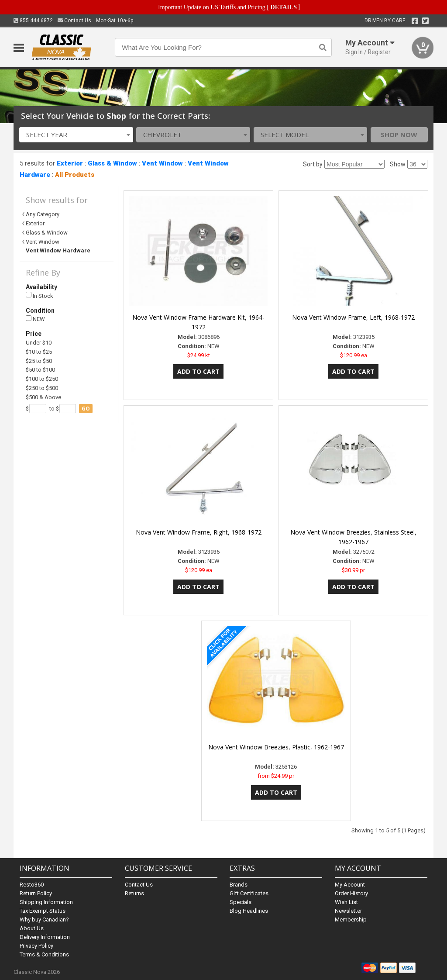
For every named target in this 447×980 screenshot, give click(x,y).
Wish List (346, 902)
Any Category (43, 214)
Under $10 (39, 343)
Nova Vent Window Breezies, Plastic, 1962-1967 (276, 747)
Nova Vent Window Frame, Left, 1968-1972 (353, 317)
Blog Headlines (249, 911)
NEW (35, 319)
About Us (32, 928)
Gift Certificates (249, 893)
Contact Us (74, 21)
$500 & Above (43, 397)
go (86, 409)
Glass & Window (112, 163)
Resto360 (32, 885)
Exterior (70, 163)
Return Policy (36, 893)
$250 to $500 (42, 388)
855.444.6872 (33, 21)
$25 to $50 (39, 361)
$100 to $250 (42, 379)
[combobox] (76, 135)
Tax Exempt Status (43, 911)
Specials (241, 902)
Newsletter (348, 911)
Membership (351, 920)
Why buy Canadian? (44, 920)
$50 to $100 (40, 370)
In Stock (40, 295)
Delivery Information (45, 937)
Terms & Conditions (44, 954)
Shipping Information (46, 902)
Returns (134, 893)
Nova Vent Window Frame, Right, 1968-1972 (199, 532)
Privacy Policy (36, 946)
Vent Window (162, 163)
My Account (350, 885)
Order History (351, 893)
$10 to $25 (39, 352)
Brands (239, 885)
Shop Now (399, 135)
